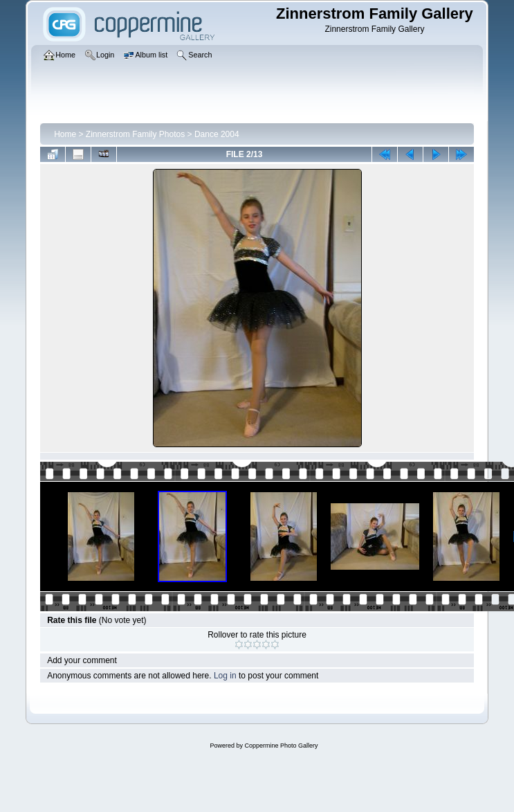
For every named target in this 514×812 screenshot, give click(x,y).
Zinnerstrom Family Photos (135, 134)
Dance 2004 (217, 134)
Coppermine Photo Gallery (281, 746)
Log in (225, 676)
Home (65, 134)
